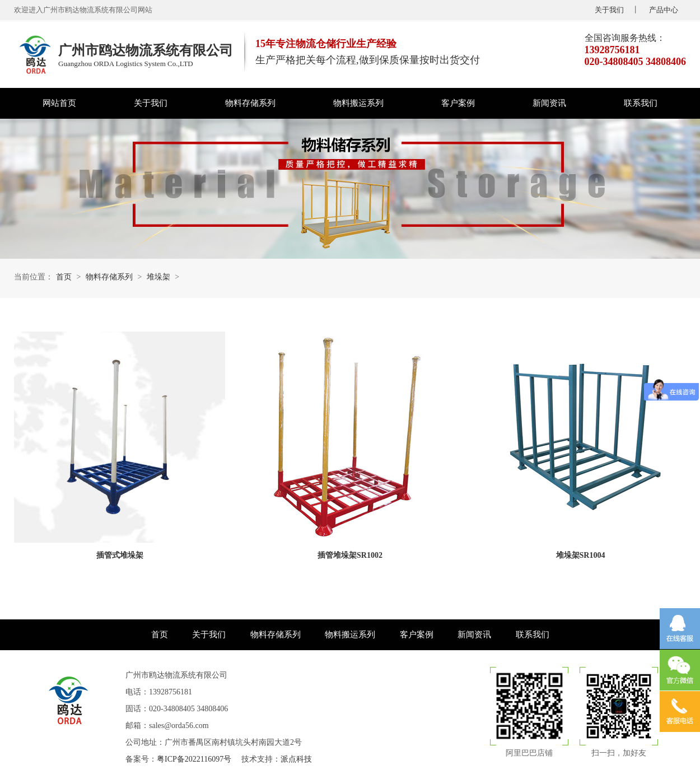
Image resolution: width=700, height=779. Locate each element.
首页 (64, 277)
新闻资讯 (549, 103)
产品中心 (664, 10)
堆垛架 (158, 277)
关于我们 (609, 10)
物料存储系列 (250, 103)
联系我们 (641, 103)
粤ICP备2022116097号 (194, 759)
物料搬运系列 (358, 103)
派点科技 (296, 759)
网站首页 (59, 103)
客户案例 (458, 103)
